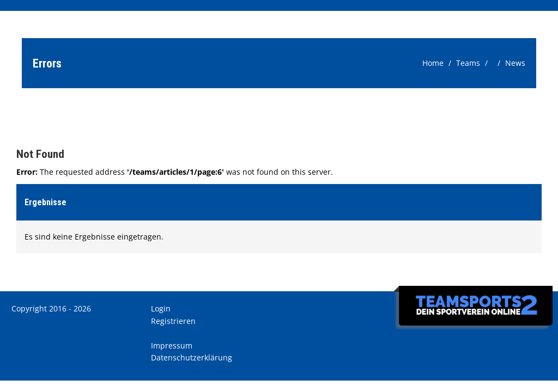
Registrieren (173, 321)
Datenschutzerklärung (192, 357)
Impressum (172, 345)
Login (161, 308)
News (515, 63)
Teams (468, 63)
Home (433, 63)
